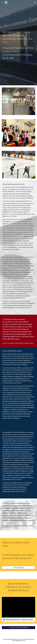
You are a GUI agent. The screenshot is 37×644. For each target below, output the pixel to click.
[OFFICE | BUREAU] (18, 568)
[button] (2, 2)
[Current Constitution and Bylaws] (18, 628)
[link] (18, 609)
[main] (18, 37)
